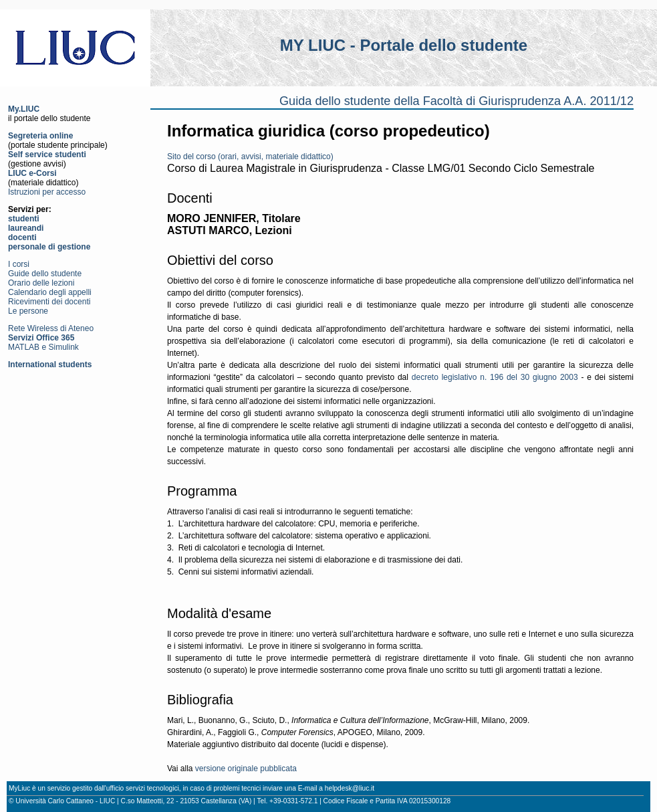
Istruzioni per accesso (47, 192)
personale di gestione (49, 247)
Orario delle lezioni (41, 283)
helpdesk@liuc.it (350, 788)
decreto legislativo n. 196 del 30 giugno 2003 (495, 377)
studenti (24, 219)
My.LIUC (24, 109)
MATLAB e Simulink (43, 347)
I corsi (19, 264)
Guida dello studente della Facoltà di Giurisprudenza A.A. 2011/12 (456, 101)
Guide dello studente (45, 274)
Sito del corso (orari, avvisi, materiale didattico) (250, 157)
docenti (22, 237)
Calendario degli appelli (50, 292)
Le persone (28, 311)
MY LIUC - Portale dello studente (404, 45)
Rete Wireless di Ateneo (51, 328)
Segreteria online (40, 136)
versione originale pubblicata (246, 769)
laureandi (26, 228)
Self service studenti (47, 155)
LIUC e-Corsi (32, 173)
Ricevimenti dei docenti (49, 302)
